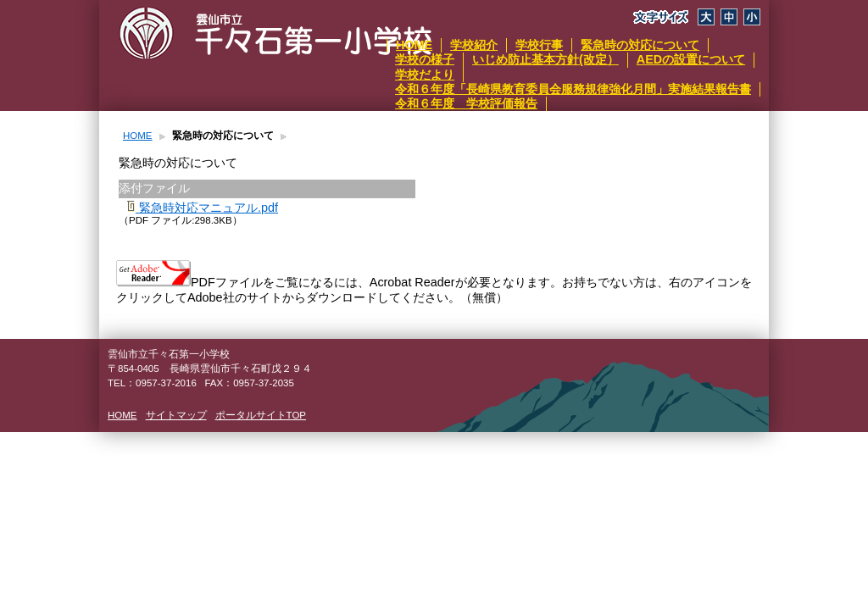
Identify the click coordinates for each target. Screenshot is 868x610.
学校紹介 (474, 45)
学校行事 (539, 45)
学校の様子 (425, 59)
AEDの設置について (691, 59)
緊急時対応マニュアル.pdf (203, 208)
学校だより (425, 75)
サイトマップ (176, 415)
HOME (414, 45)
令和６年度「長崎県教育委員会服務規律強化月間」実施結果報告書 (573, 89)
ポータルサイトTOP (261, 415)
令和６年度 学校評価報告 (466, 103)
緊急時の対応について (640, 45)
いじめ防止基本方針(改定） (545, 59)
